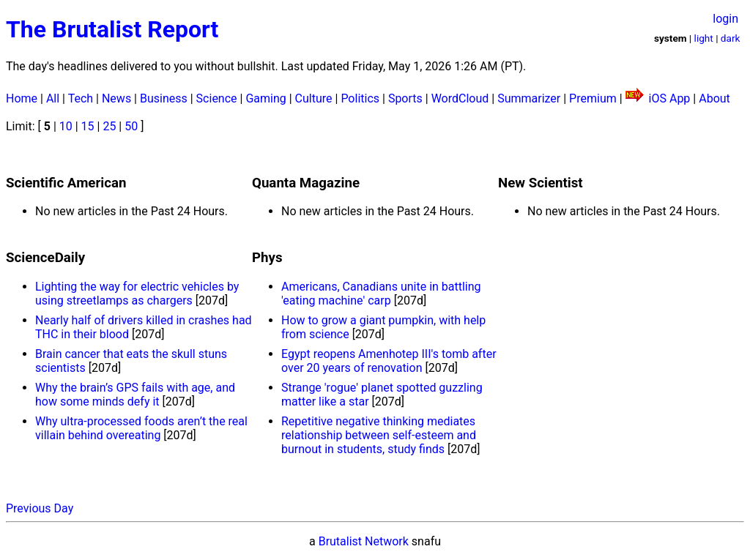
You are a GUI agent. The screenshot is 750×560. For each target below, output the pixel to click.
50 (131, 126)
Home (22, 98)
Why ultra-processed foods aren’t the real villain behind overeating (141, 428)
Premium (593, 98)
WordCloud (460, 98)
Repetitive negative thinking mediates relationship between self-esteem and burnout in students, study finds (379, 435)
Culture (314, 98)
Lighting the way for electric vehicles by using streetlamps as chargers (137, 294)
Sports (405, 98)
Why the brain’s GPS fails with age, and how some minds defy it (135, 395)
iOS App (670, 98)
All (53, 98)
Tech (81, 98)
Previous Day (40, 508)
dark (731, 38)
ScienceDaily (45, 258)
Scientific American (66, 183)
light (704, 38)
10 (66, 126)
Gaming (266, 98)
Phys (267, 258)
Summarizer (529, 98)
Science (217, 98)
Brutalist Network (364, 541)
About (714, 98)
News (116, 98)
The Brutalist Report (112, 29)
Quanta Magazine (306, 183)
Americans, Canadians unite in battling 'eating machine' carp (381, 294)
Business (164, 98)
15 (88, 126)
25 (109, 126)
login (725, 19)
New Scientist (541, 183)
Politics (360, 98)
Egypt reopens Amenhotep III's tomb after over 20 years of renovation (389, 361)
